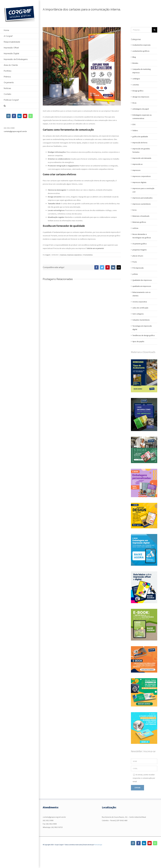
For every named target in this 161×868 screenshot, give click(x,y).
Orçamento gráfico (140, 244)
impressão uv (138, 164)
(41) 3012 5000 (48, 820)
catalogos (136, 79)
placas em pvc (138, 256)
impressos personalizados (143, 198)
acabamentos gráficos (141, 51)
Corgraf (47, 255)
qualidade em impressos (142, 286)
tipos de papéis (138, 341)
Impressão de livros (140, 143)
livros (135, 210)
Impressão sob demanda (142, 158)
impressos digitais (139, 182)
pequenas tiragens (140, 250)
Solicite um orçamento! (95, 248)
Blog (134, 57)
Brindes (135, 63)
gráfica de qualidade (140, 137)
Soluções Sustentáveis (141, 320)
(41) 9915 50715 (57, 827)
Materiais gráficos (139, 222)
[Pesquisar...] (141, 30)
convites (136, 85)
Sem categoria (138, 314)
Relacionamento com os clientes (142, 294)
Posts (135, 262)
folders (135, 130)
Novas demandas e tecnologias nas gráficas (142, 236)
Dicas (134, 103)
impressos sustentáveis (142, 204)
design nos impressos (141, 97)
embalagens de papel (141, 109)
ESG (134, 124)
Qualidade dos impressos (142, 280)
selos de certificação (140, 308)
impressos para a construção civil (143, 190)
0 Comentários (88, 255)
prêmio (135, 274)
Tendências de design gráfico (144, 335)
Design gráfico (138, 91)
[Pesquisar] (155, 30)
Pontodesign (98, 845)
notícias (135, 228)
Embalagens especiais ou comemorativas (142, 117)
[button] (19, 106)
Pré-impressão (138, 268)
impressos (63, 255)
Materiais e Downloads (141, 216)
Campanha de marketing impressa (142, 71)
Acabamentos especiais (142, 45)
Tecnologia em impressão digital (142, 328)
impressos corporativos (74, 255)
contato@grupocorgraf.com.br (15, 131)
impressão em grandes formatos (141, 150)
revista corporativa (140, 302)
